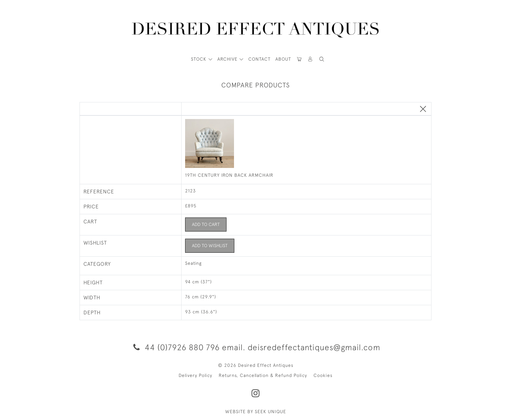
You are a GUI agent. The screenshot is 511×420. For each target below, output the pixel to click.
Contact (259, 59)
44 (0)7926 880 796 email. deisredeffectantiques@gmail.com (256, 347)
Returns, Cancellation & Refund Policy (263, 375)
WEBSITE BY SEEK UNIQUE (256, 412)
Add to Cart (206, 224)
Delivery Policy (195, 375)
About (283, 59)
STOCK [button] (199, 59)
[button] (311, 59)
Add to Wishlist (210, 246)
